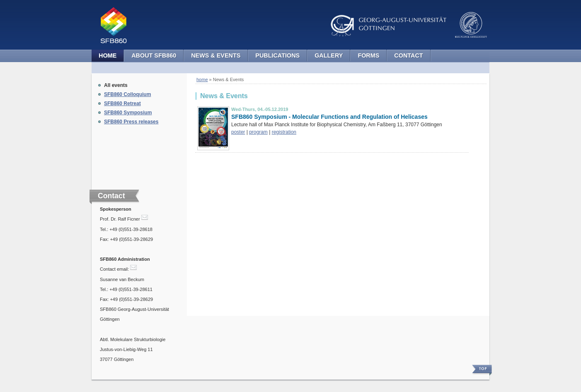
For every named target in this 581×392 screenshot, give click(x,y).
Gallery (329, 55)
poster (238, 132)
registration (284, 132)
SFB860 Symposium (128, 113)
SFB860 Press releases (131, 122)
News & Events (216, 55)
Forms (368, 55)
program (258, 132)
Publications (277, 55)
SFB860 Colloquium (127, 94)
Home (108, 55)
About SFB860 (154, 55)
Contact (408, 55)
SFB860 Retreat (122, 103)
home (202, 79)
